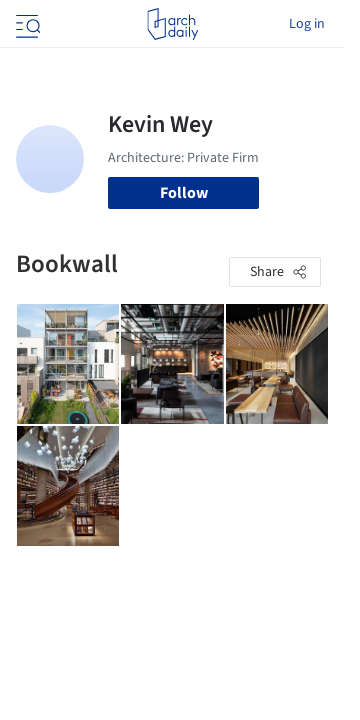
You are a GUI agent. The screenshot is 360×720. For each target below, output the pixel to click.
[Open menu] (26, 24)
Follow (184, 193)
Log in (307, 24)
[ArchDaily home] (172, 24)
